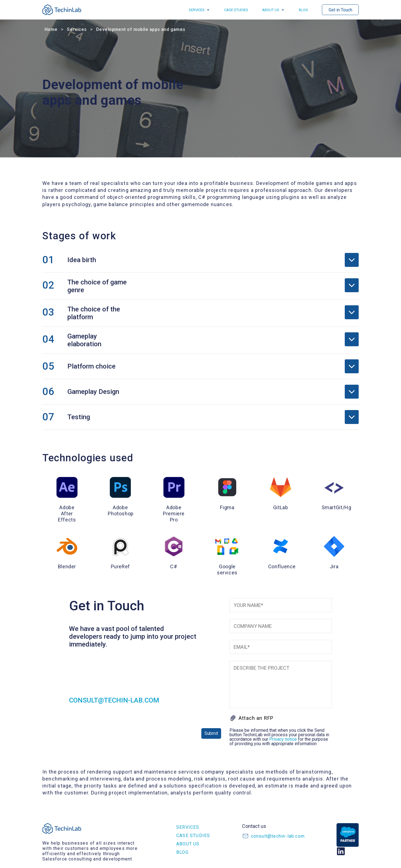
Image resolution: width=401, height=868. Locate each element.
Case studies (236, 10)
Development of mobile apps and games (141, 29)
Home (51, 29)
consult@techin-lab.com (114, 700)
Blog (303, 10)
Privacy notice (283, 739)
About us (271, 10)
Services (197, 10)
